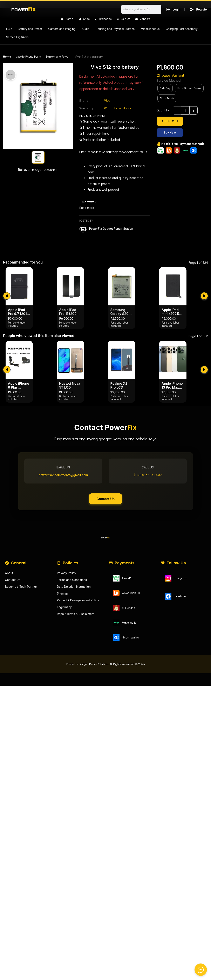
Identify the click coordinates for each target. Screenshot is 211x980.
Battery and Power (30, 29)
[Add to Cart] (182, 121)
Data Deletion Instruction (75, 687)
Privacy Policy (67, 673)
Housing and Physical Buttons (115, 29)
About (9, 673)
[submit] (7, 381)
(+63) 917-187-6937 (146, 568)
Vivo (107, 101)
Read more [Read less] (87, 208)
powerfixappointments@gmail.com (65, 568)
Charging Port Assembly (182, 29)
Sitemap (63, 694)
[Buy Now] (182, 133)
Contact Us (105, 594)
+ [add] (194, 111)
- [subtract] (177, 111)
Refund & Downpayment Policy (79, 702)
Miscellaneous (150, 29)
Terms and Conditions (73, 680)
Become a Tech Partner (22, 687)
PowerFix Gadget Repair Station (113, 229)
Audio (85, 29)
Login (172, 9)
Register (198, 9)
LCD (9, 29)
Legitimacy (65, 709)
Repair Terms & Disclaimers (77, 716)
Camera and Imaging (62, 29)
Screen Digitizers (17, 37)
